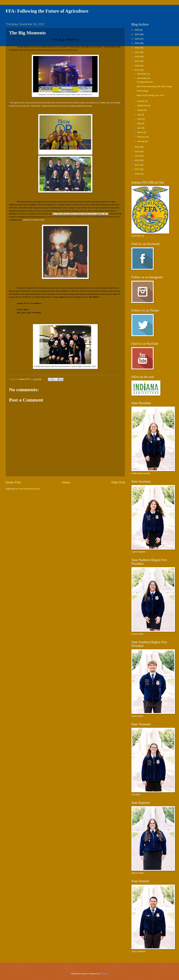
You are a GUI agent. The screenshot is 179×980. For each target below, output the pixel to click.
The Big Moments (145, 82)
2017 (137, 70)
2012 (137, 165)
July (139, 115)
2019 (137, 61)
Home (66, 482)
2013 (137, 160)
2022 (137, 48)
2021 (137, 52)
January (141, 141)
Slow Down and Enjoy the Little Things (154, 86)
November (142, 78)
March (140, 132)
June (140, 119)
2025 (137, 34)
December (142, 74)
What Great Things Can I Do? (150, 95)
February (142, 137)
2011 (137, 169)
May (139, 123)
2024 (137, 39)
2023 (137, 43)
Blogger (104, 974)
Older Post (118, 482)
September (142, 105)
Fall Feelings (142, 91)
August (141, 110)
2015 (137, 151)
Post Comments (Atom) (29, 489)
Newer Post (13, 482)
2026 (137, 30)
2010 (137, 174)
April (139, 128)
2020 (137, 57)
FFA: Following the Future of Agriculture (47, 11)
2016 (137, 147)
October (141, 101)
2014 (137, 156)
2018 (137, 66)
